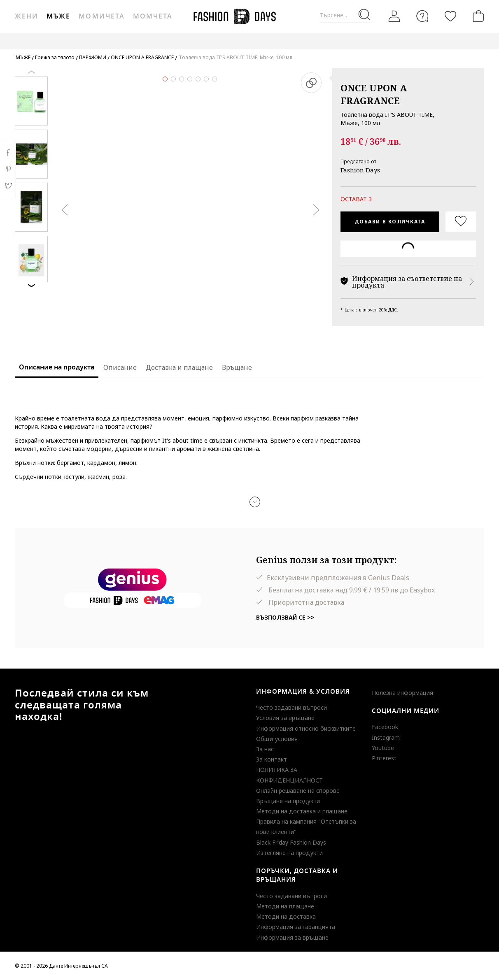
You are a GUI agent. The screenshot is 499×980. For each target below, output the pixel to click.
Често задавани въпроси (291, 707)
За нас (265, 749)
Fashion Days (360, 170)
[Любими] (450, 16)
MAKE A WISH (432, 41)
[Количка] (477, 16)
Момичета (101, 16)
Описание (120, 367)
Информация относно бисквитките (306, 728)
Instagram (386, 737)
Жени (27, 16)
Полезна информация (402, 693)
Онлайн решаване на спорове (298, 791)
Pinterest (384, 758)
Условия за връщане (285, 718)
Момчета (153, 16)
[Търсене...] (345, 15)
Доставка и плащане (179, 367)
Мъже (58, 16)
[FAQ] (422, 16)
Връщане (237, 367)
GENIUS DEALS (384, 41)
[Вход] (394, 16)
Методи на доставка (286, 916)
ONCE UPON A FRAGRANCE (374, 94)
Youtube (383, 748)
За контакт (272, 759)
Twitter (8, 186)
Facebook (385, 727)
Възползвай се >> (285, 617)
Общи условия (277, 739)
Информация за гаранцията (296, 927)
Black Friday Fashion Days (291, 842)
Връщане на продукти (288, 801)
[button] (255, 502)
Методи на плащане (285, 906)
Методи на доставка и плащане (302, 811)
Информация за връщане (292, 937)
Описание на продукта (57, 367)
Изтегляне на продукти (289, 853)
